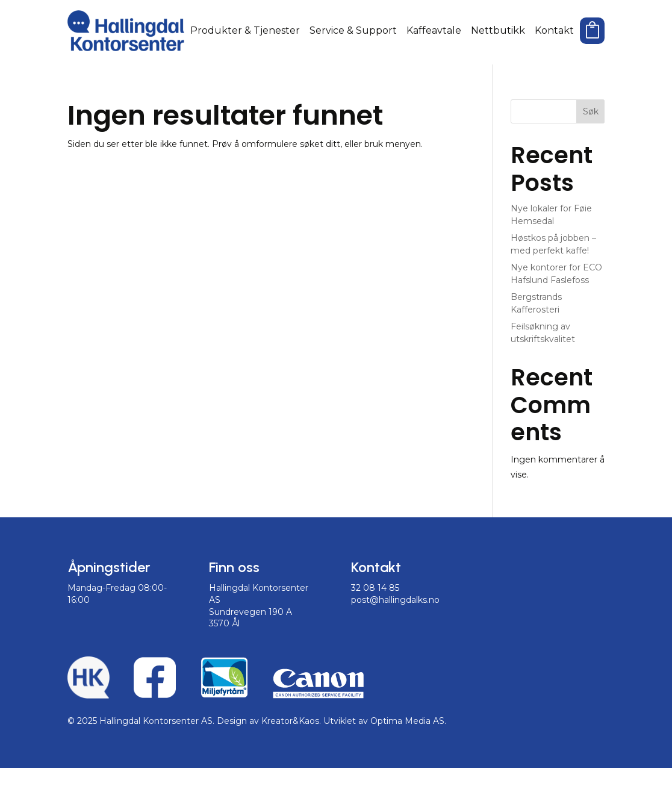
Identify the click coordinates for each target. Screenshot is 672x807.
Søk (591, 151)
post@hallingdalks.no (395, 639)
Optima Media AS (407, 761)
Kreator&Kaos (290, 761)
